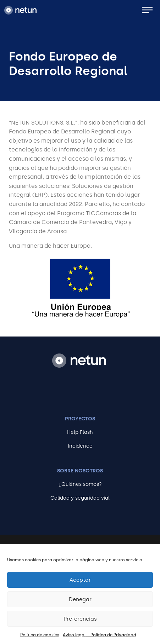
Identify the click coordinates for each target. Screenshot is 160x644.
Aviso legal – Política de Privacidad (100, 635)
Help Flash (80, 432)
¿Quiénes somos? (80, 484)
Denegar (80, 599)
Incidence (80, 446)
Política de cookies (40, 635)
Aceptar (80, 580)
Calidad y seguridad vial (80, 498)
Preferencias (80, 619)
